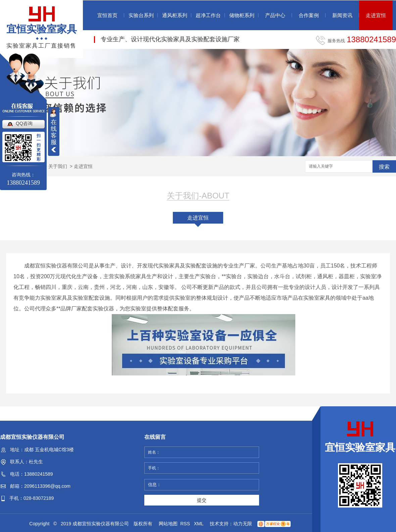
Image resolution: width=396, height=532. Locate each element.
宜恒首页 (107, 15)
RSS (186, 524)
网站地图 (168, 524)
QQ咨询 (24, 123)
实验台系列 (141, 15)
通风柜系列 (175, 15)
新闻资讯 (342, 15)
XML (199, 524)
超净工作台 (208, 15)
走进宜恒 (376, 15)
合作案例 (309, 15)
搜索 (384, 167)
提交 (202, 500)
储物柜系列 (242, 15)
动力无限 (243, 524)
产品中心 (275, 15)
